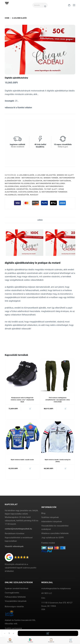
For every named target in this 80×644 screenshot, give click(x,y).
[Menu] (74, 5)
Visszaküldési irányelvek (16, 601)
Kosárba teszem (48, 633)
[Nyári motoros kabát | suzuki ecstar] (22, 438)
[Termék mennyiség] (9, 633)
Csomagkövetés (12, 593)
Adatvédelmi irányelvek (52, 522)
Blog (43, 513)
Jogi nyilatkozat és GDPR (53, 538)
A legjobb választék (46, 175)
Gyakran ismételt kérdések (17, 588)
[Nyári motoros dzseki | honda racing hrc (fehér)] (58, 438)
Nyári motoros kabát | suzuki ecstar (22, 460)
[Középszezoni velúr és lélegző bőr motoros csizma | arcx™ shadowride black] (22, 376)
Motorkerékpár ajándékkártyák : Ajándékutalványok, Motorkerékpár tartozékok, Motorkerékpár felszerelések (40, 181)
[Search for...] (38, 5)
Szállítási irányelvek (50, 517)
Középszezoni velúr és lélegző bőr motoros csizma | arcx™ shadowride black (22, 400)
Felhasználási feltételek (15, 597)
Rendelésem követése (15, 534)
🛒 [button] (30, 409)
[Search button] (45, 6)
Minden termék (51, 178)
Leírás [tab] (40, 220)
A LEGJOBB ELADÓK (26, 175)
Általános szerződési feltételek (55, 533)
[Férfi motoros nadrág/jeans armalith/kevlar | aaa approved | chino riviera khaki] (58, 376)
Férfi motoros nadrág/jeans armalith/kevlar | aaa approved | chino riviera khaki (58, 400)
